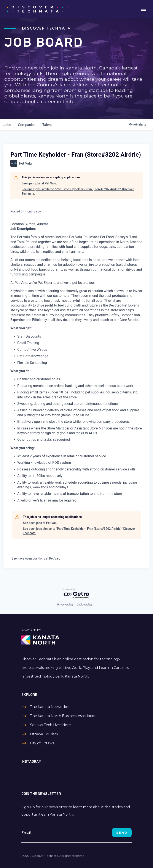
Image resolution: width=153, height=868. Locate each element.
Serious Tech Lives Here (50, 725)
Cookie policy (84, 605)
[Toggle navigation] (144, 9)
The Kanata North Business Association (63, 716)
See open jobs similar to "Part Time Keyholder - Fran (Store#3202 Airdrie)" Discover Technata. (78, 191)
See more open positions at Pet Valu (36, 558)
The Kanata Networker (50, 707)
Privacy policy (65, 605)
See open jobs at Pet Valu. (39, 183)
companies (27, 125)
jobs (7, 125)
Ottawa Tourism (44, 734)
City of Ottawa (42, 743)
